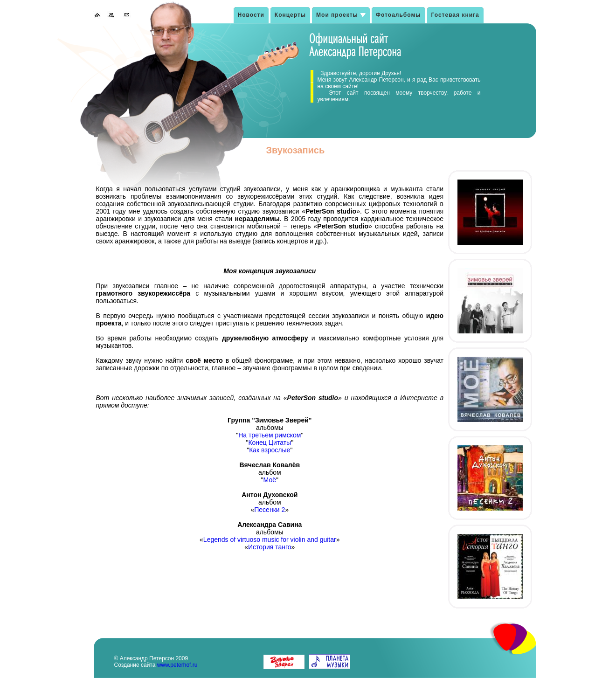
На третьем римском (270, 435)
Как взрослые (270, 450)
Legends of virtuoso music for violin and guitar (270, 540)
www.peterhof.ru (177, 665)
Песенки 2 (270, 510)
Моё (270, 480)
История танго (270, 547)
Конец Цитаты (270, 443)
